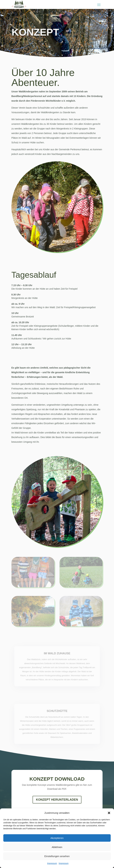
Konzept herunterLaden (57, 800)
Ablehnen (57, 847)
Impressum (52, 863)
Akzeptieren (57, 838)
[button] (109, 813)
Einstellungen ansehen (57, 856)
